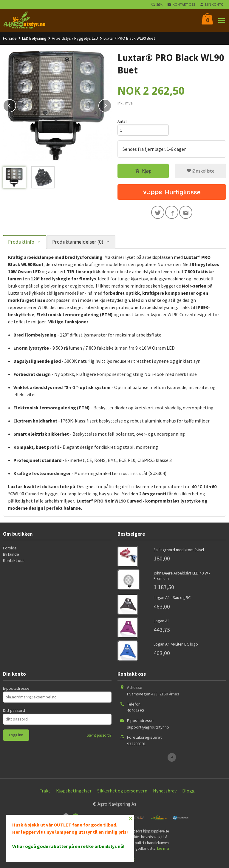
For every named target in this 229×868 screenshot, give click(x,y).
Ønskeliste (201, 171)
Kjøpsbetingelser (74, 791)
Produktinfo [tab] (21, 242)
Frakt (45, 791)
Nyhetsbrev (165, 791)
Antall (122, 121)
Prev (16, 105)
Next (111, 105)
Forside (10, 38)
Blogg (188, 791)
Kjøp (143, 171)
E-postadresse (16, 688)
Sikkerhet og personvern (122, 791)
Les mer (163, 848)
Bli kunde (11, 554)
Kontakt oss (14, 560)
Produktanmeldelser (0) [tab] (78, 242)
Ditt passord (14, 710)
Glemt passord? (99, 735)
